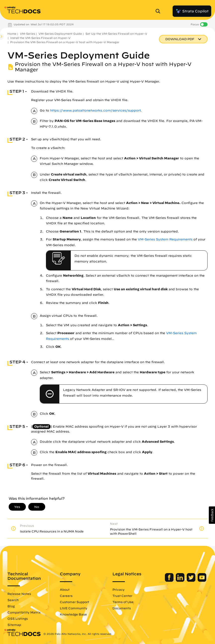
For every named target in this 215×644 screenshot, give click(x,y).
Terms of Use (123, 602)
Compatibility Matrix (24, 612)
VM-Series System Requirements (165, 239)
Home (12, 34)
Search (13, 600)
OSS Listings (18, 618)
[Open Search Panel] (159, 11)
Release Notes (19, 594)
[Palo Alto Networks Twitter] (192, 581)
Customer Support (74, 602)
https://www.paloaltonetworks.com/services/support (95, 110)
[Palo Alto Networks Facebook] (170, 581)
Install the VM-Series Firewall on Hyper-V (40, 38)
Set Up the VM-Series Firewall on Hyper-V (116, 34)
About (65, 589)
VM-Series (27, 34)
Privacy (119, 589)
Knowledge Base (73, 614)
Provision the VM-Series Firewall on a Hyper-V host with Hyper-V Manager (65, 42)
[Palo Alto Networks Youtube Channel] (202, 581)
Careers (66, 596)
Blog (11, 606)
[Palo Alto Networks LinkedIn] (181, 581)
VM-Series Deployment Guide (60, 34)
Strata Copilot (192, 11)
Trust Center (122, 596)
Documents (122, 608)
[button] (212, 515)
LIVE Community (74, 608)
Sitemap (14, 625)
